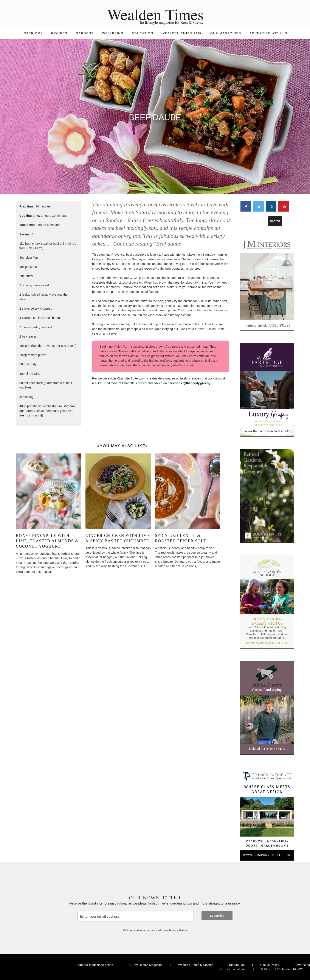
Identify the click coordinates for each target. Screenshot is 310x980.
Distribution (237, 965)
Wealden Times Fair (182, 33)
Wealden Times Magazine (196, 965)
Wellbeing (113, 33)
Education (143, 33)
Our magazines (226, 33)
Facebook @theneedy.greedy (189, 383)
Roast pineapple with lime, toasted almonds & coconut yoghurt (47, 541)
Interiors (33, 33)
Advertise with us (268, 33)
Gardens (85, 33)
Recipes (59, 33)
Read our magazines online (94, 965)
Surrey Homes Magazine (146, 965)
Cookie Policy (270, 965)
